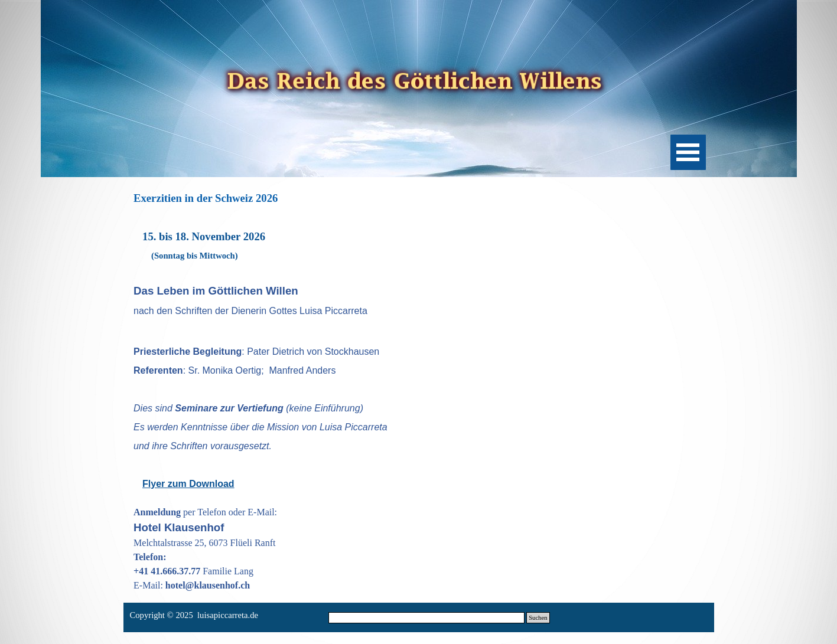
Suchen (538, 618)
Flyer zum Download (188, 484)
